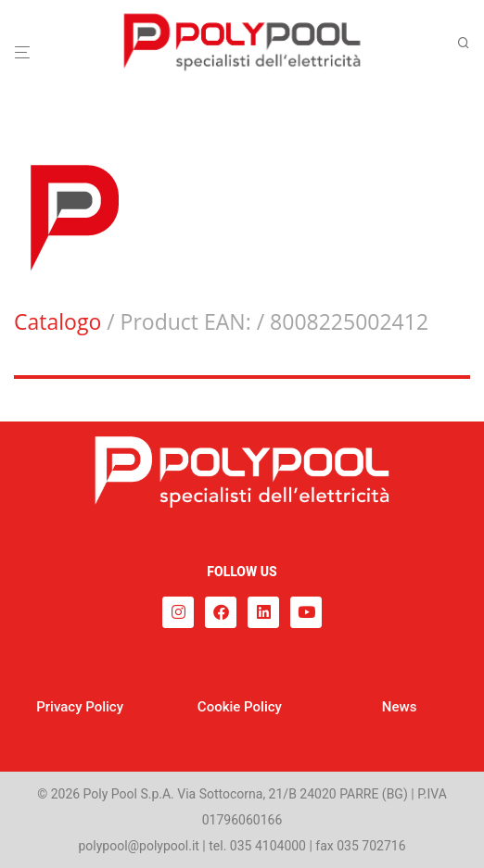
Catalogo (57, 321)
